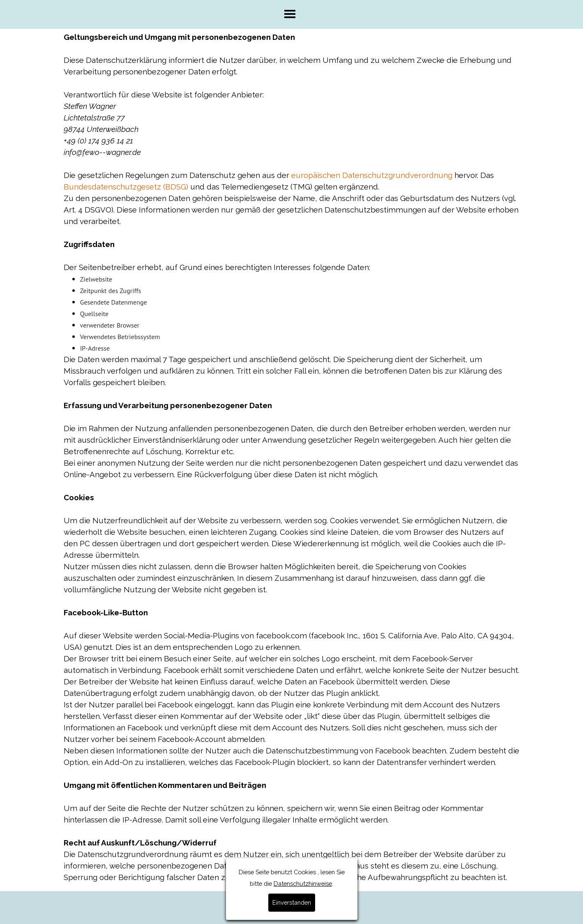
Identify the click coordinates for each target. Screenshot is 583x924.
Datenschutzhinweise (303, 284)
